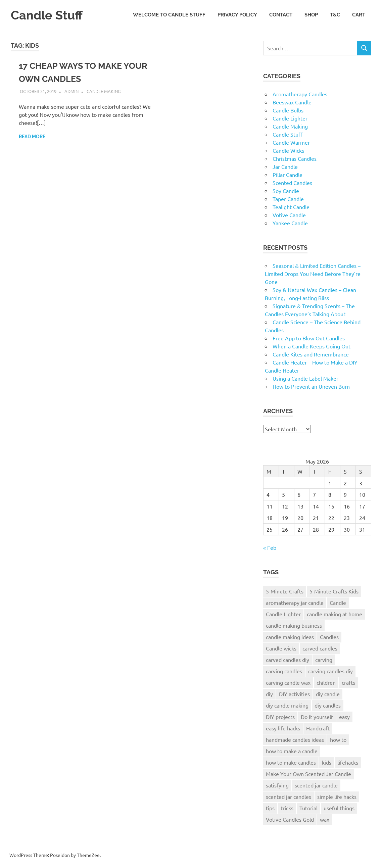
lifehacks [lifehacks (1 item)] (348, 762)
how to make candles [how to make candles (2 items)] (291, 762)
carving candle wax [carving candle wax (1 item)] (288, 682)
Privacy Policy (237, 15)
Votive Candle (289, 215)
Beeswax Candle (292, 102)
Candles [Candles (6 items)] (329, 637)
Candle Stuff (49, 15)
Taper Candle (288, 199)
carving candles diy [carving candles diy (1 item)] (330, 671)
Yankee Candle (290, 223)
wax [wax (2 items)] (325, 819)
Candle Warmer (291, 142)
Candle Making (104, 91)
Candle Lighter (290, 118)
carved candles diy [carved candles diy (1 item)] (288, 660)
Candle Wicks (288, 150)
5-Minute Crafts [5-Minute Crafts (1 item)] (285, 591)
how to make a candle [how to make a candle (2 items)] (292, 751)
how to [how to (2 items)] (338, 739)
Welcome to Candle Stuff (169, 15)
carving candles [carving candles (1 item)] (284, 671)
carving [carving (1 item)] (324, 660)
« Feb (270, 547)
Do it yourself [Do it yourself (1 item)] (317, 717)
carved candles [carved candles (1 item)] (320, 648)
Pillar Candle (288, 175)
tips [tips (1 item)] (270, 808)
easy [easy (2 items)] (344, 717)
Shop (311, 15)
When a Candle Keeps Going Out (312, 346)
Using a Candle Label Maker (305, 378)
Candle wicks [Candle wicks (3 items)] (281, 648)
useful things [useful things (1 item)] (339, 808)
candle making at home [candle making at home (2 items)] (335, 614)
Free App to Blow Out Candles (309, 338)
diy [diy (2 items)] (269, 694)
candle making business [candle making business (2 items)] (294, 625)
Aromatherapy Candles (300, 94)
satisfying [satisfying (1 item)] (277, 785)
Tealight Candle (291, 207)
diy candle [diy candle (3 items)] (328, 694)
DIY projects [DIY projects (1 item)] (280, 717)
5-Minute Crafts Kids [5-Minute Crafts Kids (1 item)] (334, 591)
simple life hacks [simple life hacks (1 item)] (337, 797)
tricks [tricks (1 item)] (287, 808)
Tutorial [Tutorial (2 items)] (308, 808)
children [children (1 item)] (326, 682)
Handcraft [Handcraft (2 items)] (318, 728)
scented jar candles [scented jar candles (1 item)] (289, 797)
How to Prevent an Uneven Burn (311, 386)
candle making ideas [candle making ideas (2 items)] (290, 637)
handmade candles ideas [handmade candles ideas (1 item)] (295, 739)
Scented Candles (292, 183)
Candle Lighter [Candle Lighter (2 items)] (283, 614)
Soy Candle (286, 191)
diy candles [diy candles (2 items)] (328, 705)
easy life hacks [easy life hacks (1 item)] (283, 728)
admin (71, 91)
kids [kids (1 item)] (327, 762)
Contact (281, 15)
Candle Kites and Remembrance (311, 354)
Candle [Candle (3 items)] (338, 602)
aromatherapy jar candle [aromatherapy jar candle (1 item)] (295, 602)
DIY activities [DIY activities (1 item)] (294, 694)
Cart (359, 15)
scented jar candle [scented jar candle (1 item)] (316, 785)
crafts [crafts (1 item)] (348, 682)
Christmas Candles (295, 158)
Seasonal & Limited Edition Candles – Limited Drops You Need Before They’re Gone (313, 274)
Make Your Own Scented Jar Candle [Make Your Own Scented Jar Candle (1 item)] (308, 774)
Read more (32, 137)
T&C (335, 15)
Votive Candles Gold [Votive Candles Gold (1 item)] (290, 819)
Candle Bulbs (288, 110)
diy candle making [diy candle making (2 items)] (287, 705)
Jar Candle (285, 166)
